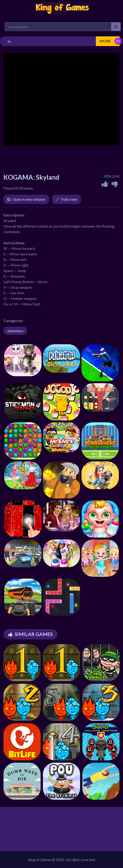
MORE (105, 41)
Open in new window (29, 199)
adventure (15, 331)
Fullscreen (69, 199)
